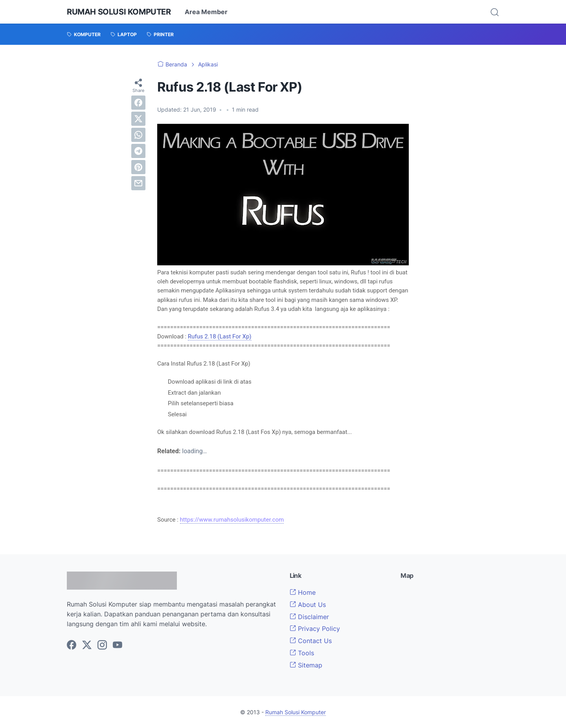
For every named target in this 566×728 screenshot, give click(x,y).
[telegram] (138, 151)
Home (303, 592)
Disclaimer (309, 617)
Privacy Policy (315, 629)
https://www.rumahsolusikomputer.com (232, 520)
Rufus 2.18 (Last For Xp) (220, 336)
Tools (302, 653)
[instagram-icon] (102, 645)
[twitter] (138, 119)
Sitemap (306, 665)
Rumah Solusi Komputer (119, 12)
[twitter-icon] (87, 645)
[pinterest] (138, 167)
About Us (308, 605)
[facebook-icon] (72, 645)
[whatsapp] (138, 135)
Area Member (206, 12)
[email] (138, 183)
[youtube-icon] (118, 645)
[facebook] (138, 103)
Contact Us (311, 641)
